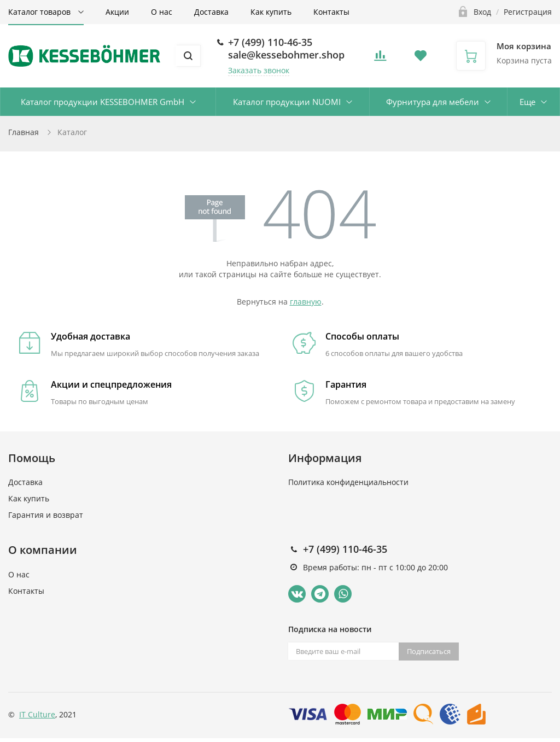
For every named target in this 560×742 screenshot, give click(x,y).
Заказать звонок (259, 70)
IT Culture (37, 714)
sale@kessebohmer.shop (286, 55)
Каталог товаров (40, 12)
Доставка (211, 12)
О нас (162, 12)
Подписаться (429, 651)
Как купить (271, 12)
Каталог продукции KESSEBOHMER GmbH (103, 102)
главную (306, 302)
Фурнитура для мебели (433, 102)
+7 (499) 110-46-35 (270, 42)
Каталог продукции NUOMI (287, 102)
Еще (527, 102)
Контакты (331, 12)
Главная (24, 132)
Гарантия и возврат (46, 515)
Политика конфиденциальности (348, 482)
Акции (117, 12)
